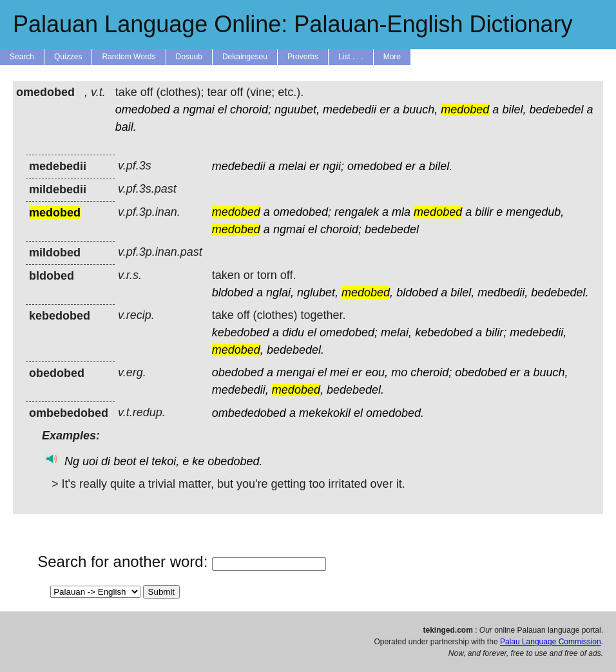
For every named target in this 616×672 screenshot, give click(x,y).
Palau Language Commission (551, 642)
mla (401, 212)
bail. (126, 127)
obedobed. (235, 461)
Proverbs (303, 57)
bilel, (514, 110)
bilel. (440, 166)
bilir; (496, 332)
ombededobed (249, 413)
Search (22, 57)
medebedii (350, 110)
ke (198, 461)
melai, (396, 332)
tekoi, (165, 461)
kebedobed (241, 332)
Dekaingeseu (245, 57)
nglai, (280, 293)
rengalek (357, 212)
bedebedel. (560, 293)
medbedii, (503, 293)
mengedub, (535, 212)
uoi (90, 461)
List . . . (351, 57)
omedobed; (302, 212)
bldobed (233, 293)
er (385, 110)
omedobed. (395, 413)
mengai (295, 372)
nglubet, (318, 293)
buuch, (420, 110)
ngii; (333, 166)
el (222, 110)
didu (293, 332)
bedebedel (556, 110)
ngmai (199, 110)
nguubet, (297, 110)
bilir (484, 212)
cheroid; (431, 372)
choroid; (251, 110)
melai (292, 166)
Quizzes (68, 57)
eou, (377, 372)
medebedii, (538, 332)
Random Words (129, 57)
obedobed (238, 372)
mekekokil (325, 413)
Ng (72, 461)
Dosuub (189, 57)
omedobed (143, 110)
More (392, 57)
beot (125, 461)
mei (339, 372)
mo (399, 372)
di (106, 461)
